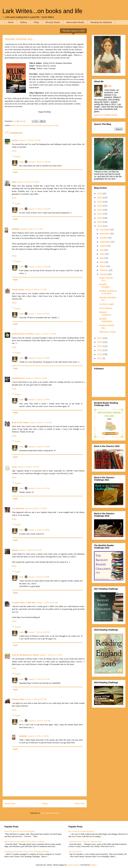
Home (11, 22)
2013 (100, 354)
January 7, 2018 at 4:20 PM (39, 632)
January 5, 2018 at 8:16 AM (36, 378)
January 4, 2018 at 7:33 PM (45, 334)
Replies (18, 156)
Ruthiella (16, 229)
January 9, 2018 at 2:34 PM (38, 736)
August (103, 246)
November (105, 234)
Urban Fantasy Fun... (106, 279)
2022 (100, 210)
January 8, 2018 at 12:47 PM (39, 721)
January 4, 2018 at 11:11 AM (31, 229)
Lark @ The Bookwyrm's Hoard (25, 655)
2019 (100, 222)
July (102, 250)
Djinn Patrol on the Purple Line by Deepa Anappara (24, 841)
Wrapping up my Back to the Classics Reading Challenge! (27, 851)
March (103, 266)
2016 (100, 342)
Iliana (14, 182)
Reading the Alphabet (101, 22)
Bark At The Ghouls (20, 422)
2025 (100, 198)
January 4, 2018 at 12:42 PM (39, 209)
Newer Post (10, 803)
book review (16, 125)
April (102, 262)
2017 (100, 338)
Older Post (80, 803)
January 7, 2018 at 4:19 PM (39, 577)
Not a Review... (106, 308)
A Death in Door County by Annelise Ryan (85, 841)
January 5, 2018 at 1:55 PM (39, 314)
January (104, 274)
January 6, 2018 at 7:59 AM (36, 508)
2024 (100, 202)
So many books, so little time (24, 602)
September (105, 242)
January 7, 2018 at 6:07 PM (36, 699)
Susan (14, 467)
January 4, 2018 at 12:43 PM (39, 267)
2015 (100, 346)
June (102, 254)
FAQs (36, 22)
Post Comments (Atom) (50, 813)
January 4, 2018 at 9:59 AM (28, 182)
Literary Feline (18, 699)
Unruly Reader (18, 290)
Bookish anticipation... (107, 320)
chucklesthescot (18, 378)
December (105, 230)
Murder (39, 125)
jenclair (15, 140)
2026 (100, 194)
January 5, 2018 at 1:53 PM (39, 447)
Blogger (93, 865)
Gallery (24, 22)
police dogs (54, 125)
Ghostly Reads (53, 22)
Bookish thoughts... (105, 286)
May (102, 258)
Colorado (25, 125)
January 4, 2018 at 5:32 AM (30, 140)
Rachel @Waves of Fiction (23, 334)
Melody (15, 550)
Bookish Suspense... (106, 313)
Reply (14, 151)
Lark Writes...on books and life (42, 11)
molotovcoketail (73, 865)
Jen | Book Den (18, 508)
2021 (100, 214)
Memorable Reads (75, 22)
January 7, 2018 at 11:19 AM (51, 655)
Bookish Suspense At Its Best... (108, 292)
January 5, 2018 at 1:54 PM (39, 358)
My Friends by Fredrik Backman (81, 831)
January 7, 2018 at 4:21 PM (39, 679)
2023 (100, 206)
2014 (100, 350)
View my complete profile (106, 115)
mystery (46, 125)
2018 (100, 226)
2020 (100, 218)
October (104, 238)
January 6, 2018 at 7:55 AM (28, 467)
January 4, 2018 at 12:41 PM (39, 162)
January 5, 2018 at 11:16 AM (41, 422)
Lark (22, 162)
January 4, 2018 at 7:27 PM (36, 290)
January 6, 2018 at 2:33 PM (39, 488)
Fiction (32, 125)
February (104, 270)
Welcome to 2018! (108, 332)
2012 (100, 358)
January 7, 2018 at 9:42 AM (47, 602)
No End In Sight (107, 304)
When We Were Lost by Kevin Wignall (20, 831)
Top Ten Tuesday (75, 851)
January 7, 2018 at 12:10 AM (30, 550)
